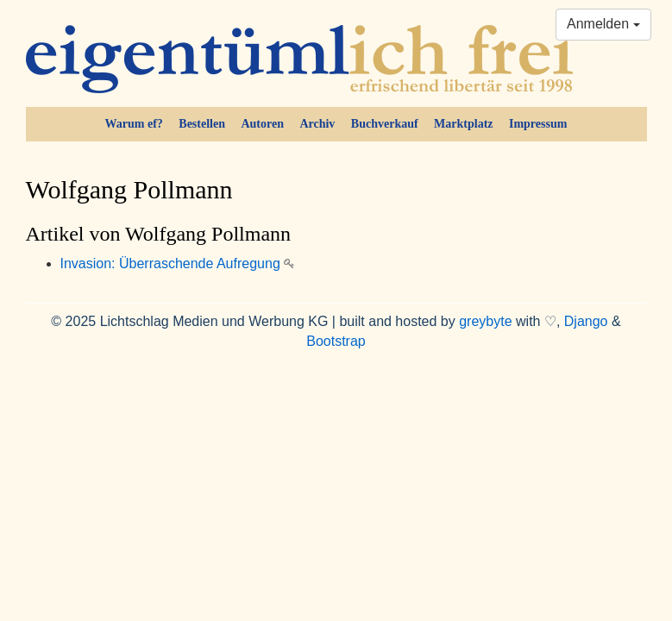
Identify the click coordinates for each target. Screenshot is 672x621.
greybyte (485, 321)
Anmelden (603, 24)
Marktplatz (463, 124)
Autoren (262, 124)
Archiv (317, 124)
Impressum (538, 124)
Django (586, 321)
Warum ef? (134, 124)
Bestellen (202, 124)
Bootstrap (336, 341)
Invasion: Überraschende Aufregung (178, 263)
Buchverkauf (385, 124)
